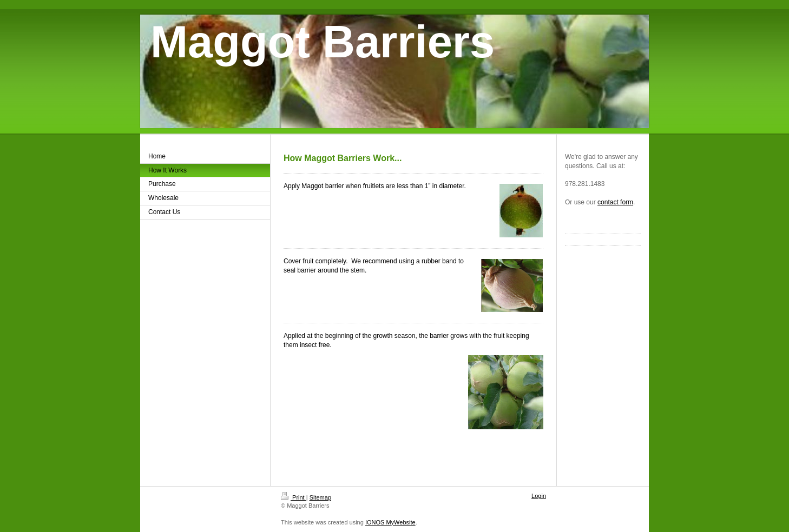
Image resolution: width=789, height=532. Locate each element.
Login (539, 496)
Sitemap (320, 497)
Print (294, 497)
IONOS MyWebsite (390, 522)
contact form (615, 202)
